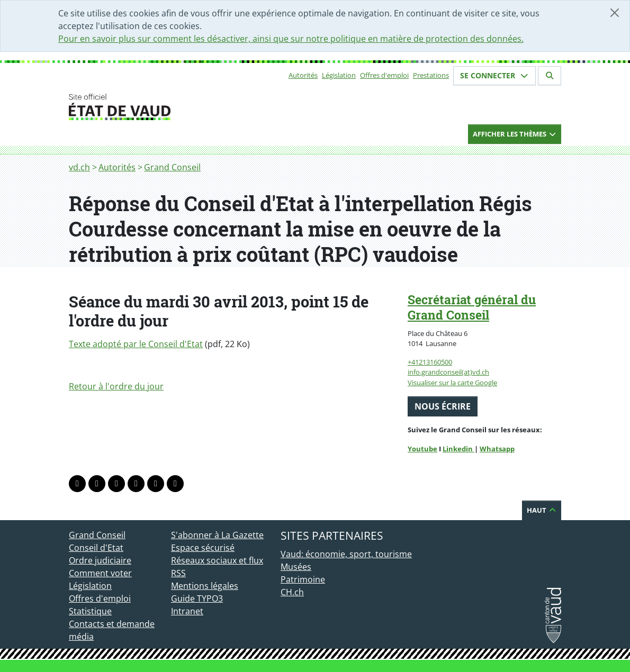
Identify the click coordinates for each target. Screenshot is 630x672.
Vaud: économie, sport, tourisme (346, 554)
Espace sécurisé (203, 548)
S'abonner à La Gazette (217, 535)
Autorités (303, 75)
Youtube (422, 449)
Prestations (431, 75)
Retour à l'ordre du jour (116, 386)
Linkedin (458, 449)
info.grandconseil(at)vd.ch (448, 372)
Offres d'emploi (384, 75)
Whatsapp (497, 449)
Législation (339, 75)
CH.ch (292, 592)
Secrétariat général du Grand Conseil (472, 307)
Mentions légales (205, 586)
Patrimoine (303, 579)
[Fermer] (615, 13)
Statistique (90, 611)
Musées (296, 567)
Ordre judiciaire (100, 560)
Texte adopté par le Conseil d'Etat (136, 344)
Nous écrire (443, 406)
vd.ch (79, 167)
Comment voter (100, 573)
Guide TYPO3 (197, 598)
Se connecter (494, 75)
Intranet (187, 611)
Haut (542, 510)
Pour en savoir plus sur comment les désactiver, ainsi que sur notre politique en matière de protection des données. (291, 39)
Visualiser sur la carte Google (452, 383)
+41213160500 (430, 362)
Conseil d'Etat (96, 548)
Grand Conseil (172, 167)
